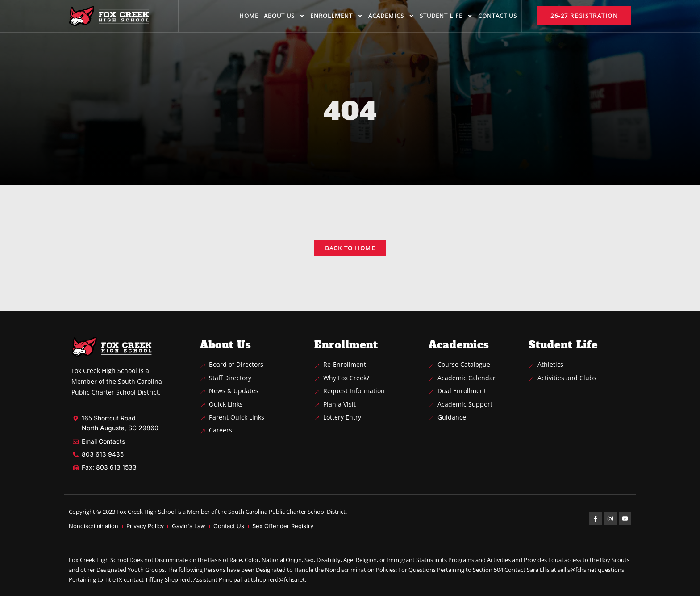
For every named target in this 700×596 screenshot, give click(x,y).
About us (284, 16)
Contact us (498, 16)
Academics (391, 16)
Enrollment (337, 16)
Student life (446, 16)
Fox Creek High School (146, 512)
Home (249, 16)
